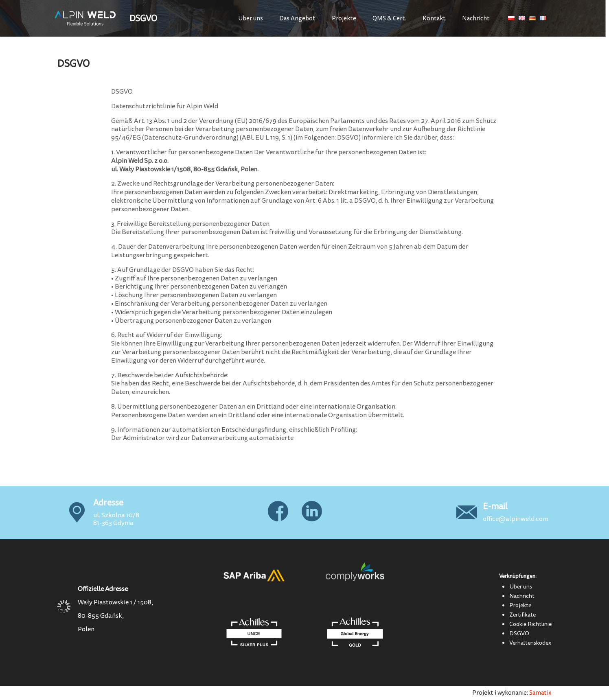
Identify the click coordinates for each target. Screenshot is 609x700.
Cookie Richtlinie (530, 624)
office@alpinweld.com (516, 519)
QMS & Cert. (389, 19)
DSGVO (519, 633)
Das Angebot (297, 19)
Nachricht (476, 19)
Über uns (251, 19)
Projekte (344, 19)
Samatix (540, 693)
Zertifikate (522, 615)
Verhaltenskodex (530, 643)
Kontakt (434, 19)
